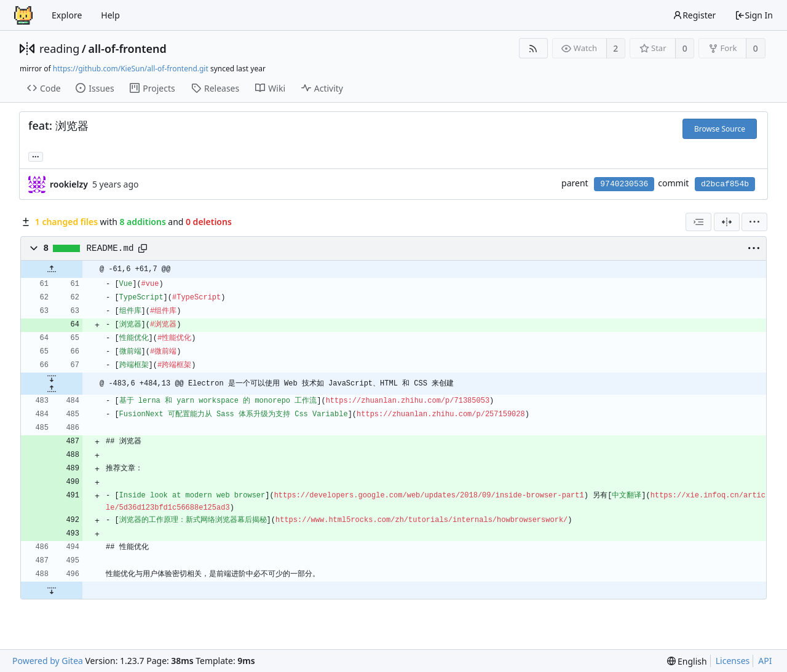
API (765, 661)
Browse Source (720, 129)
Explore (67, 15)
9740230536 (624, 184)
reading (59, 49)
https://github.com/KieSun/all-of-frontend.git (131, 69)
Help (110, 15)
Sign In (754, 15)
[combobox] (698, 222)
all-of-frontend (127, 49)
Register (694, 15)
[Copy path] (143, 248)
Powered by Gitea (48, 661)
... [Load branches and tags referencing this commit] (36, 156)
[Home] (23, 15)
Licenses (733, 661)
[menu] (754, 222)
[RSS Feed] (533, 48)
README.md (110, 248)
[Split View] (727, 222)
